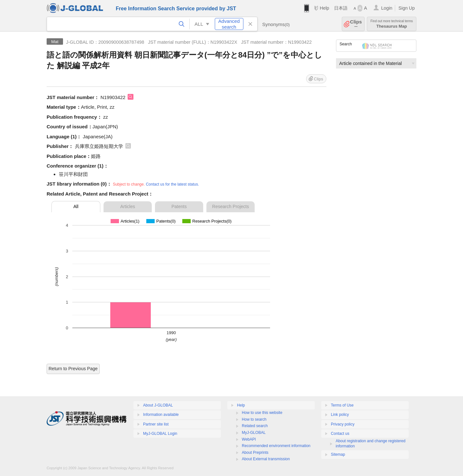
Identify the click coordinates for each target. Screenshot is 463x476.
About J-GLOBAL (158, 405)
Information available (161, 415)
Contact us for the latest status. (172, 184)
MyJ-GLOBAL (254, 433)
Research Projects (231, 206)
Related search (255, 426)
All (76, 206)
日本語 (341, 8)
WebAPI (249, 439)
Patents (179, 206)
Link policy (340, 415)
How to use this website (262, 413)
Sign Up (407, 8)
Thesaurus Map (392, 24)
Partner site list (156, 424)
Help (324, 8)
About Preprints (255, 453)
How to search (254, 419)
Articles (128, 206)
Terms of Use (342, 405)
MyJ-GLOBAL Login (160, 434)
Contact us (340, 434)
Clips (356, 24)
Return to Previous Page (73, 369)
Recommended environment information (276, 446)
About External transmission (266, 459)
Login (387, 8)
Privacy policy (343, 424)
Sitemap (338, 454)
